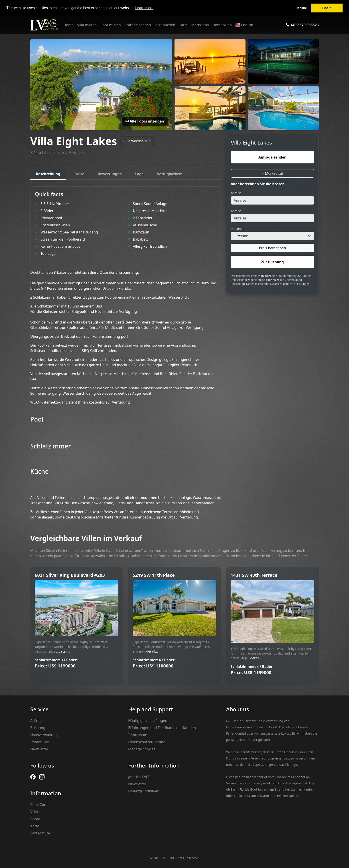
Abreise (236, 211)
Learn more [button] (144, 8)
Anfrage (37, 721)
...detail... (63, 651)
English (244, 25)
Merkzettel (200, 25)
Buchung (38, 728)
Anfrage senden (138, 25)
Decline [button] (301, 8)
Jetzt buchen (165, 25)
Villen (35, 812)
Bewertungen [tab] (110, 174)
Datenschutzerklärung (147, 742)
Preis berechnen (272, 248)
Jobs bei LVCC (139, 777)
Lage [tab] (139, 174)
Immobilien (222, 25)
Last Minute (40, 833)
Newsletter (39, 749)
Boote (35, 819)
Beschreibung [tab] (48, 174)
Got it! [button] (327, 8)
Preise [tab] (79, 174)
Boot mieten (111, 25)
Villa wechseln (136, 141)
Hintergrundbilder (143, 791)
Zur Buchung (272, 262)
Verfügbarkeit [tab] (169, 174)
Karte (183, 25)
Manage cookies (142, 749)
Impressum (138, 735)
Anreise (236, 193)
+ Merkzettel (272, 173)
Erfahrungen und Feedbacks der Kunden (162, 728)
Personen (238, 229)
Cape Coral (39, 805)
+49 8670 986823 (302, 25)
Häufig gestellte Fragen (148, 721)
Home (69, 25)
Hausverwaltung (44, 735)
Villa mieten (87, 25)
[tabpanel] (126, 353)
